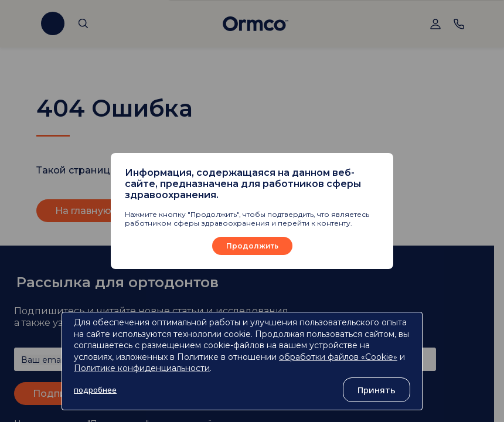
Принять (377, 390)
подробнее (95, 390)
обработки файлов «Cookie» (338, 357)
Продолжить (252, 246)
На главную (83, 211)
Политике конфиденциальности (142, 368)
